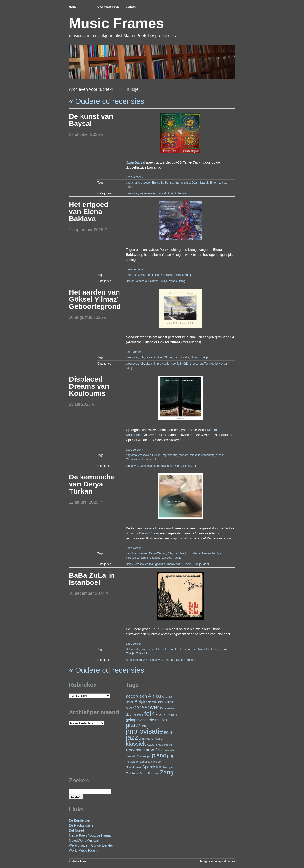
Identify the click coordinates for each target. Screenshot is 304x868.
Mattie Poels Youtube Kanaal (90, 835)
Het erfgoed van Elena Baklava (89, 212)
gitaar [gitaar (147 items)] (133, 725)
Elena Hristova (155, 275)
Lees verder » (135, 177)
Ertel (178, 649)
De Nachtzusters (81, 825)
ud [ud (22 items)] (138, 773)
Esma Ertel (189, 649)
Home (73, 7)
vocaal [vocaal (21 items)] (155, 773)
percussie (132, 558)
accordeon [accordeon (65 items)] (136, 696)
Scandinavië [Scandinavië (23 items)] (134, 767)
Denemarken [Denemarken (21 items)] (168, 708)
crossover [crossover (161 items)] (146, 707)
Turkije (182, 193)
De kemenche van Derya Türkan (92, 484)
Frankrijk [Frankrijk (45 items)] (163, 714)
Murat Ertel (205, 649)
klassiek (162, 193)
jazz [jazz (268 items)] (132, 737)
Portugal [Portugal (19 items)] (131, 762)
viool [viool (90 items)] (145, 773)
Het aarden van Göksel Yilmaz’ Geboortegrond (95, 299)
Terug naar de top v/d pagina (217, 861)
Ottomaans (133, 459)
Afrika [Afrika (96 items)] (154, 696)
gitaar (149, 357)
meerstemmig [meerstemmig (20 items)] (164, 745)
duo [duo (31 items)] (129, 715)
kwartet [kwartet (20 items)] (151, 745)
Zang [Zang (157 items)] (167, 772)
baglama (131, 183)
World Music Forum (83, 850)
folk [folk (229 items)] (149, 713)
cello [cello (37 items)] (162, 702)
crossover (145, 183)
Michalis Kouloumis (202, 455)
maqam (184, 455)
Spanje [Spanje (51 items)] (149, 767)
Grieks (156, 455)
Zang (188, 275)
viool (153, 459)
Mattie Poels (79, 861)
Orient (195, 357)
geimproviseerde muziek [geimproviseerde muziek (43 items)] (147, 720)
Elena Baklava (135, 275)
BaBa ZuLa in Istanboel (92, 579)
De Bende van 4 (81, 820)
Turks (129, 187)
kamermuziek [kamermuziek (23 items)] (155, 739)
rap (201, 364)
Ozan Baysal (135, 162)
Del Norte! (76, 830)
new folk (176, 364)
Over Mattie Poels (108, 7)
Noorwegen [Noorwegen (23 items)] (144, 756)
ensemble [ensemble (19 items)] (138, 715)
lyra (219, 553)
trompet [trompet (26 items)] (168, 767)
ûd (216, 364)
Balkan (130, 281)
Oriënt (172, 193)
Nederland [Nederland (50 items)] (135, 750)
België (130, 564)
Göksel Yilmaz (163, 357)
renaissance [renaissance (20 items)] (143, 762)
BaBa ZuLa (160, 629)
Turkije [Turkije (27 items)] (131, 773)
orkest (220, 455)
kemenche (209, 553)
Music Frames (116, 23)
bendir (130, 553)
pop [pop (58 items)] (171, 756)
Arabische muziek (137, 660)
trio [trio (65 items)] (159, 767)
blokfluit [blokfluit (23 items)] (152, 702)
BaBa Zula (133, 649)
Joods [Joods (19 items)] (142, 739)
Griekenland (147, 466)
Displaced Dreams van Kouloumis (89, 386)
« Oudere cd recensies (107, 101)
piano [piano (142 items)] (159, 755)
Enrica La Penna (163, 183)
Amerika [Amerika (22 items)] (167, 697)
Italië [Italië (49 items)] (168, 732)
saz (225, 649)
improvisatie (182, 183)
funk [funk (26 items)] (174, 715)
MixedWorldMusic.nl (84, 840)
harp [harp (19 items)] (144, 726)
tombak (167, 558)
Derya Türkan (149, 533)
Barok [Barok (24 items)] (130, 702)
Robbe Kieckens (150, 558)
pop (195, 364)
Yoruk (179, 275)
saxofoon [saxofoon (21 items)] (157, 762)
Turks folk (142, 653)
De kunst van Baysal (91, 120)
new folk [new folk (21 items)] (131, 756)
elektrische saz (164, 649)
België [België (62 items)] (141, 702)
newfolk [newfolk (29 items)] (169, 750)
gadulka (179, 553)
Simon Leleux (218, 183)
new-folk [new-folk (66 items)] (154, 750)
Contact (131, 7)
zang (182, 281)
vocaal (173, 281)
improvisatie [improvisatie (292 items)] (144, 731)
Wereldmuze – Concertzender (91, 845)
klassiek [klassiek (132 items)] (136, 744)
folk (142, 357)
